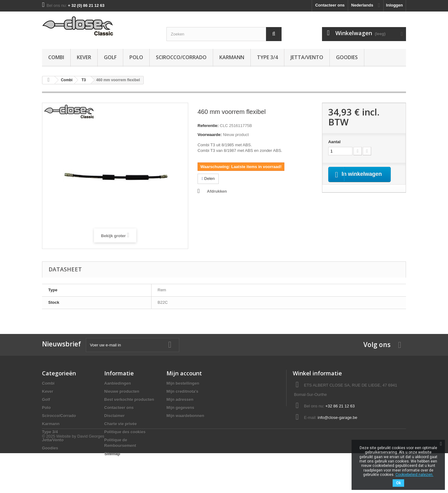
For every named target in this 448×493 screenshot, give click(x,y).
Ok (398, 483)
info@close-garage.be (337, 418)
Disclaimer (114, 416)
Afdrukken (217, 191)
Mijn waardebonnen (185, 416)
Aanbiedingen (118, 383)
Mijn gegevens (180, 408)
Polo (136, 57)
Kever (84, 57)
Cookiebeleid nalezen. (414, 475)
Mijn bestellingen (183, 383)
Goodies (347, 57)
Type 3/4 (267, 57)
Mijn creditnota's (182, 391)
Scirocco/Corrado (181, 57)
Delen (208, 178)
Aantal (334, 142)
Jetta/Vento (307, 57)
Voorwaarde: (210, 135)
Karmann (232, 57)
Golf (110, 57)
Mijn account (184, 373)
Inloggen (394, 5)
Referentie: (208, 126)
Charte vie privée (121, 424)
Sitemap (112, 454)
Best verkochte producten (129, 399)
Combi (56, 57)
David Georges (91, 476)
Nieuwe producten (122, 391)
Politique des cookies (125, 432)
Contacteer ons (330, 5)
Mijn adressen (180, 399)
